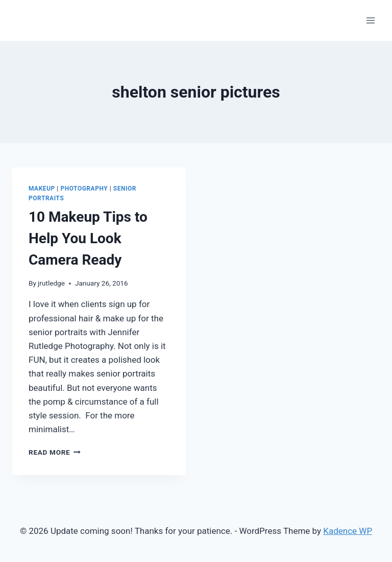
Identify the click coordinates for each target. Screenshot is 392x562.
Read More (55, 452)
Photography (84, 189)
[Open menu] (370, 20)
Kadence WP (348, 531)
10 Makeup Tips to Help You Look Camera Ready (88, 238)
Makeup (42, 189)
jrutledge (51, 283)
